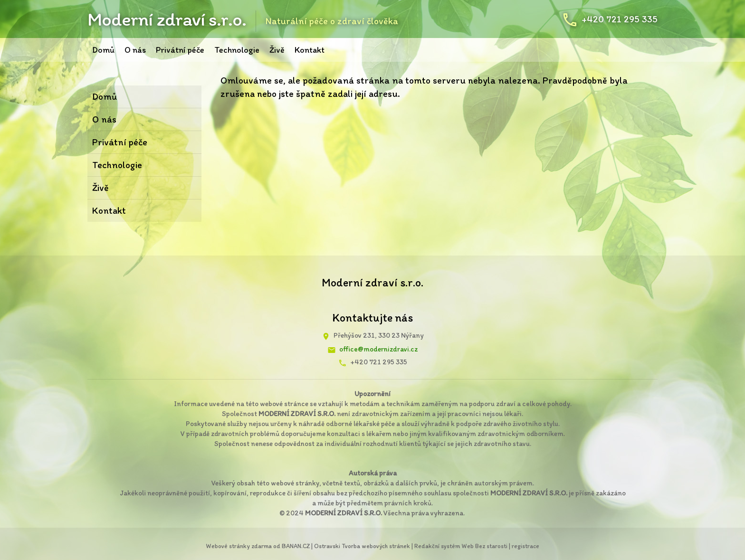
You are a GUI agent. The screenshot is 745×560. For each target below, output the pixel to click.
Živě (277, 50)
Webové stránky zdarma (239, 546)
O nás (135, 50)
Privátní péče (180, 50)
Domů (103, 50)
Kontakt (310, 50)
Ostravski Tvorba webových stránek (362, 546)
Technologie (237, 50)
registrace (525, 546)
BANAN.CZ (296, 546)
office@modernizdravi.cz (378, 349)
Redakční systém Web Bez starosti (461, 546)
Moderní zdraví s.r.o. (167, 19)
